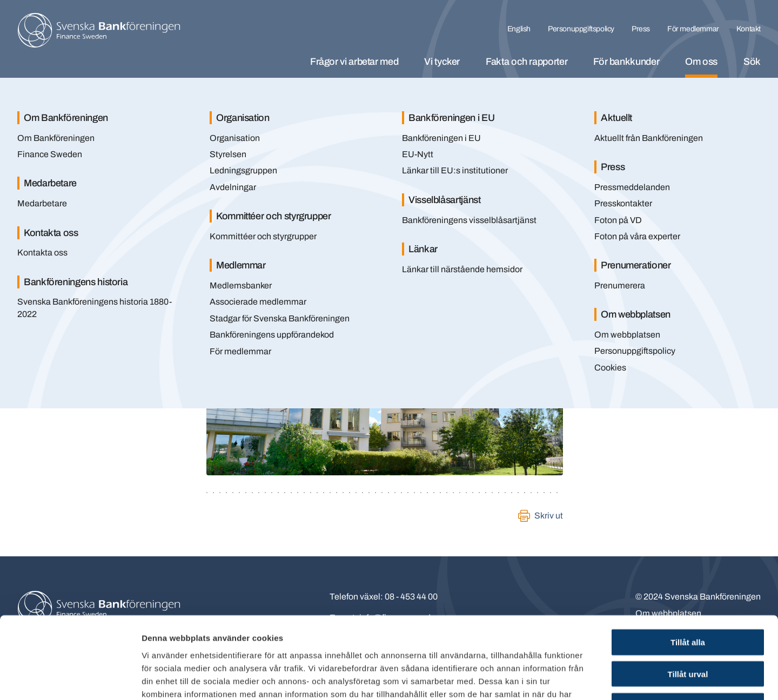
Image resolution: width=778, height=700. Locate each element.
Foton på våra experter (637, 236)
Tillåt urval (688, 599)
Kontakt (749, 29)
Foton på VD (618, 220)
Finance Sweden (50, 154)
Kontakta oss (42, 253)
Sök (752, 62)
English (519, 29)
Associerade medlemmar (258, 302)
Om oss (701, 62)
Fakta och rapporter (527, 62)
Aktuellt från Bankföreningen (649, 138)
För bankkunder (626, 62)
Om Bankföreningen (56, 138)
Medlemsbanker (241, 285)
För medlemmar (693, 29)
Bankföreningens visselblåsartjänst (469, 220)
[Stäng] (740, 102)
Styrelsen (228, 154)
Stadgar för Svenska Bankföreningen (280, 318)
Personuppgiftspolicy (581, 29)
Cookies (610, 368)
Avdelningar (233, 187)
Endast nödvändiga (688, 631)
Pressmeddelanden (632, 187)
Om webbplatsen (627, 335)
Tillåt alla (688, 567)
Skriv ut (549, 516)
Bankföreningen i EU (441, 138)
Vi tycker (442, 62)
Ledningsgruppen (243, 170)
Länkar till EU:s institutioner (455, 170)
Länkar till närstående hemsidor (462, 269)
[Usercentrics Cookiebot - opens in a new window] (70, 679)
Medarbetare (42, 203)
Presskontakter (623, 203)
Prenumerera (620, 285)
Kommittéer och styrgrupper (263, 236)
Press (641, 29)
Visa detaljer (587, 679)
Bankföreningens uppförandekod (272, 335)
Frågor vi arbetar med (354, 62)
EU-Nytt (418, 154)
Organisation (235, 138)
